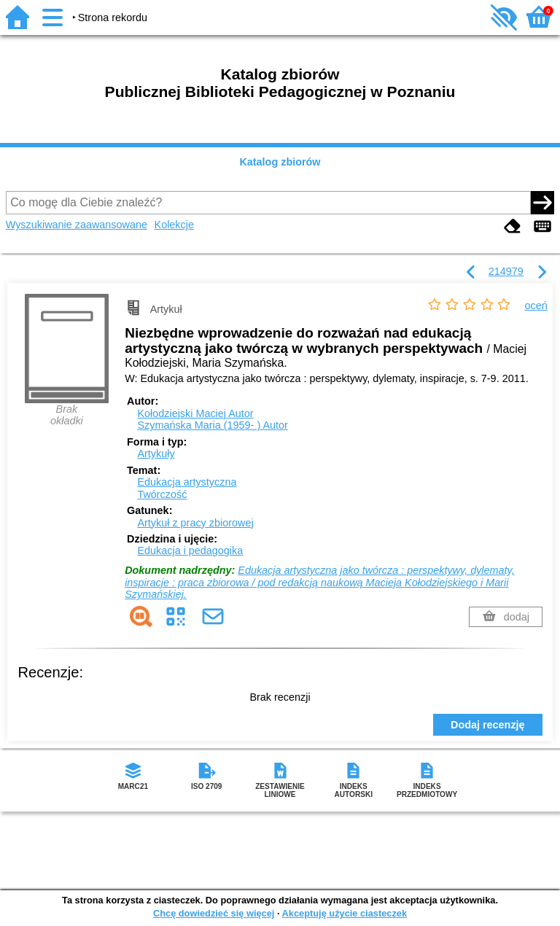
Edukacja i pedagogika (190, 550)
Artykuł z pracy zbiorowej (195, 523)
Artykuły (156, 454)
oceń (536, 306)
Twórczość (162, 494)
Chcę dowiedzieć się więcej (214, 913)
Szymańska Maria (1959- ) (212, 425)
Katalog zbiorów (280, 162)
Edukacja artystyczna (187, 482)
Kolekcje (174, 225)
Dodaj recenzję (488, 725)
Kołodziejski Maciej (195, 413)
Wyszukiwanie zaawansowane (77, 225)
